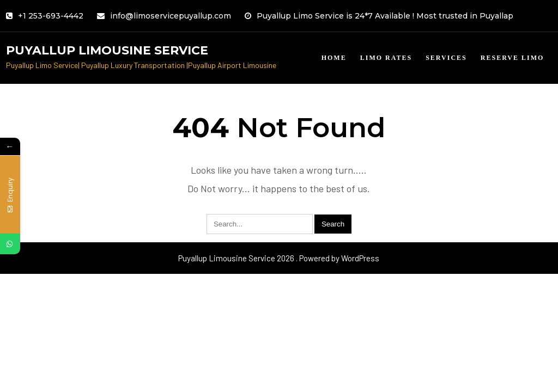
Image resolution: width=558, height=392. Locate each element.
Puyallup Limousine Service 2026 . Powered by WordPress (279, 258)
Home (334, 58)
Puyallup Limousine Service (107, 50)
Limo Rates (386, 58)
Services (446, 58)
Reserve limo (512, 58)
